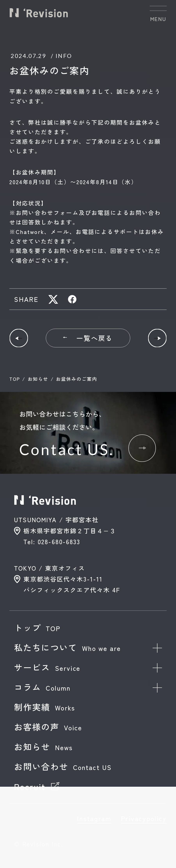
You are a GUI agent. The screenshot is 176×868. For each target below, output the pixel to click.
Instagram (94, 818)
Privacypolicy (144, 818)
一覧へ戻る (88, 338)
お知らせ (38, 379)
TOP (15, 379)
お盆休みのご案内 (77, 379)
